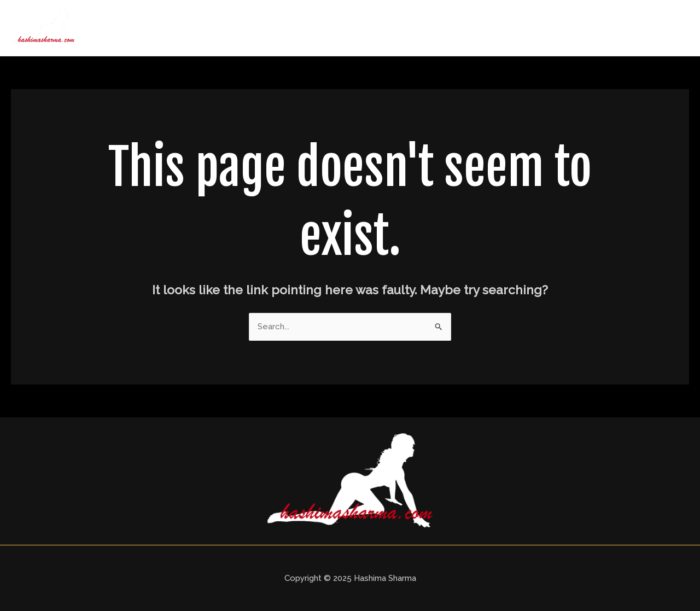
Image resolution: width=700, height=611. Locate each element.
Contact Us (655, 28)
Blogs (598, 28)
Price (556, 28)
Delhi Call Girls (494, 28)
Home (370, 28)
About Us (423, 28)
